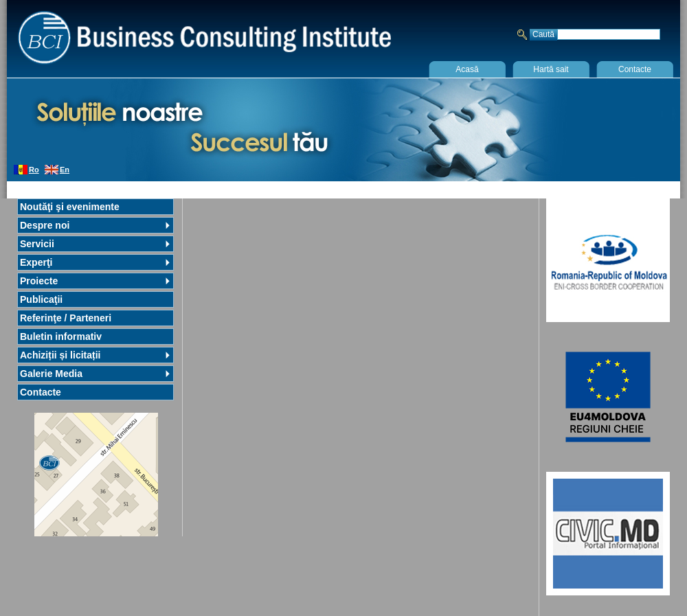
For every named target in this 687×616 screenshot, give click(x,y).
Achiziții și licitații (60, 355)
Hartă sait (551, 69)
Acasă (467, 69)
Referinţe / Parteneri (66, 318)
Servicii (37, 244)
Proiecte (39, 281)
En (65, 170)
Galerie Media (51, 374)
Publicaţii (41, 299)
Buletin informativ (61, 336)
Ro (34, 170)
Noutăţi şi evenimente (70, 207)
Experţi (36, 262)
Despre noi (45, 225)
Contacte (635, 69)
